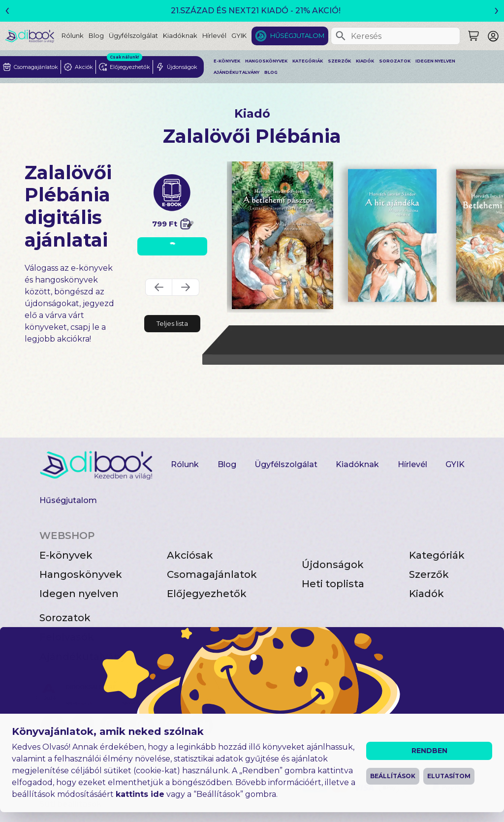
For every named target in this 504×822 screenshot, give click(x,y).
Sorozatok (395, 61)
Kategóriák (308, 61)
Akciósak (190, 555)
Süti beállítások (71, 804)
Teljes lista (172, 323)
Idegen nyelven (435, 61)
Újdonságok (333, 565)
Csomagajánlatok (212, 574)
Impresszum (254, 771)
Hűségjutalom (297, 35)
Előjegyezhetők (207, 594)
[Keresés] (341, 36)
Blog (96, 35)
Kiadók (365, 61)
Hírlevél (214, 35)
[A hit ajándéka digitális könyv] (392, 235)
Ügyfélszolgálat (133, 35)
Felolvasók (67, 637)
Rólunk (73, 35)
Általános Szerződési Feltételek (104, 787)
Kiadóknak (180, 35)
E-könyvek (227, 61)
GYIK (239, 35)
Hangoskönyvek (266, 61)
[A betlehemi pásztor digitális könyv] (283, 235)
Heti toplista (333, 584)
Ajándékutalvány (236, 72)
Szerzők (339, 61)
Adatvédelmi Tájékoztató (226, 787)
